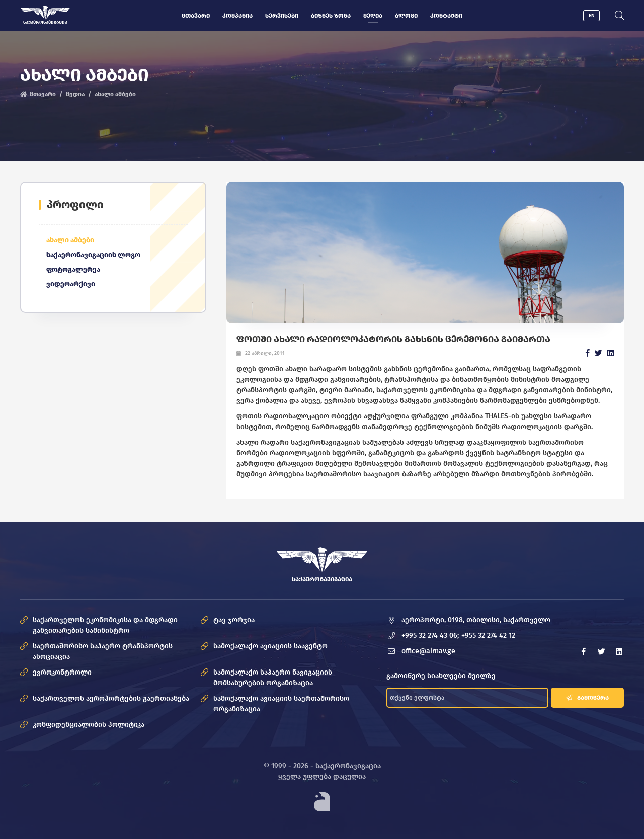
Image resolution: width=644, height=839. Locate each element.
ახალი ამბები (115, 94)
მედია (373, 16)
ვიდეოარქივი (71, 284)
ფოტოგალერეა (73, 269)
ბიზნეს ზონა (331, 16)
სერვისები (282, 16)
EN (592, 16)
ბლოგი (406, 16)
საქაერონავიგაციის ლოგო (93, 255)
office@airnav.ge (428, 651)
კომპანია (237, 16)
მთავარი (196, 16)
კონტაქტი (446, 16)
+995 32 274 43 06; (430, 636)
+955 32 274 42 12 (488, 636)
